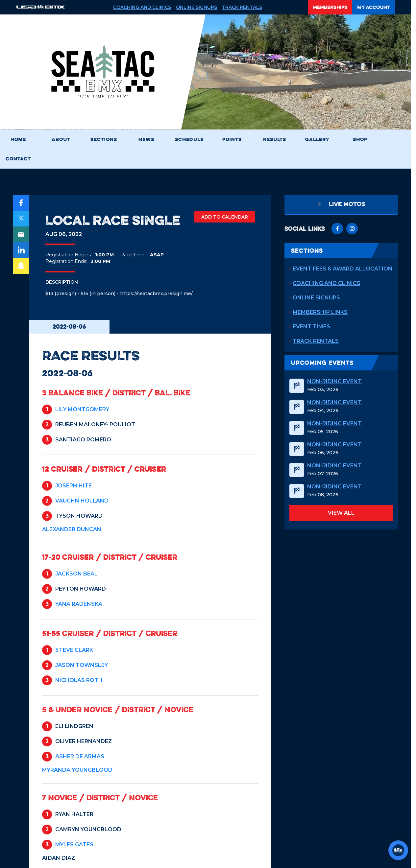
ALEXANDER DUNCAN (72, 529)
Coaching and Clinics (142, 7)
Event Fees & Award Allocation (343, 269)
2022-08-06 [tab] (69, 327)
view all (341, 513)
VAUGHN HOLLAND (82, 501)
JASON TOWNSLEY (82, 665)
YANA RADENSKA (79, 604)
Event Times (311, 327)
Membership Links (320, 312)
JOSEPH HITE (73, 486)
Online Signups (196, 7)
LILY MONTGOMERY (82, 409)
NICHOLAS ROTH (79, 680)
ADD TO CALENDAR (225, 217)
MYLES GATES (74, 845)
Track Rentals (242, 7)
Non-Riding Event (334, 382)
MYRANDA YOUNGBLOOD (77, 770)
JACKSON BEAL (76, 574)
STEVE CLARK (74, 650)
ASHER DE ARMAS (80, 756)
